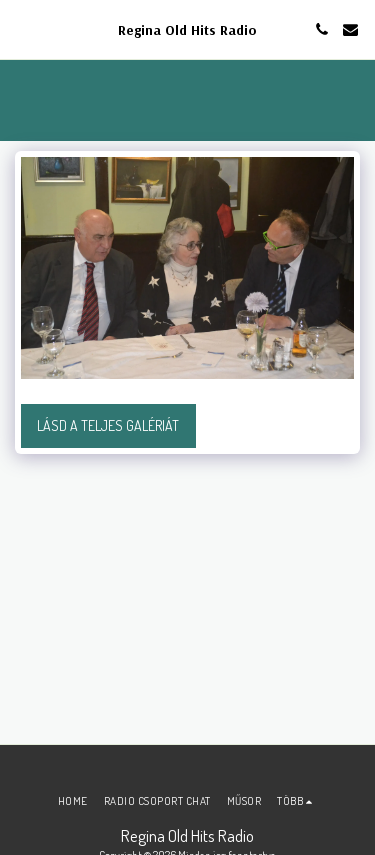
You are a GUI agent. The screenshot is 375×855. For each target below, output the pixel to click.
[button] (22, 29)
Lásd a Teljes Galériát (108, 425)
